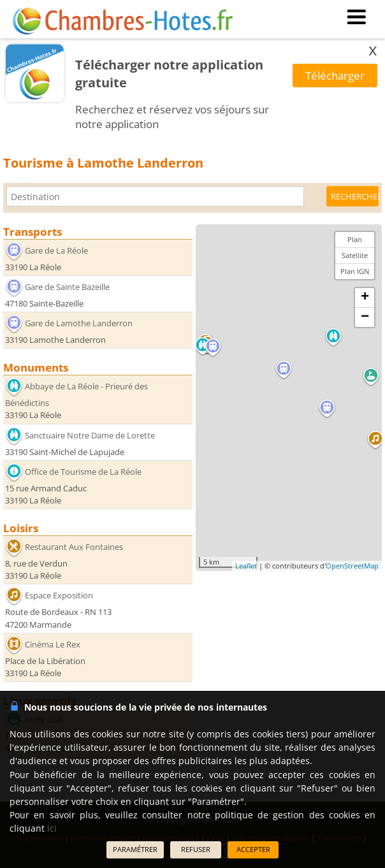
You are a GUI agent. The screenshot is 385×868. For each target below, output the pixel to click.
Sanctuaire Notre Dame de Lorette (90, 435)
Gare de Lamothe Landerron (79, 323)
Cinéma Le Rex (53, 644)
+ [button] (365, 298)
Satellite (355, 255)
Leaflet (246, 566)
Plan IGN (355, 271)
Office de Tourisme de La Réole (83, 472)
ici (52, 828)
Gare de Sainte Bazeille (67, 287)
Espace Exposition (59, 595)
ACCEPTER (253, 849)
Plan (355, 239)
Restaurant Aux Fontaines (74, 547)
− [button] (365, 317)
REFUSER (196, 849)
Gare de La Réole (56, 250)
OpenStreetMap (352, 566)
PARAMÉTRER (135, 849)
